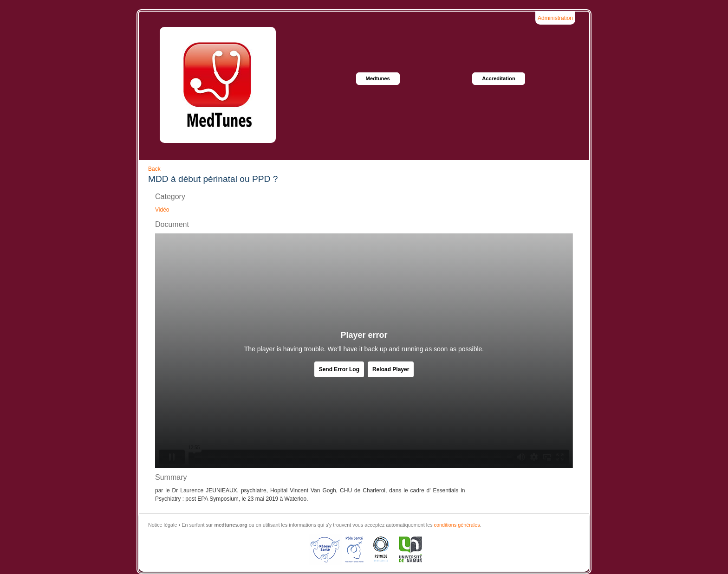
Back (154, 169)
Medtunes (378, 78)
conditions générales (457, 525)
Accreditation (499, 78)
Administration (555, 18)
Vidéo (162, 210)
